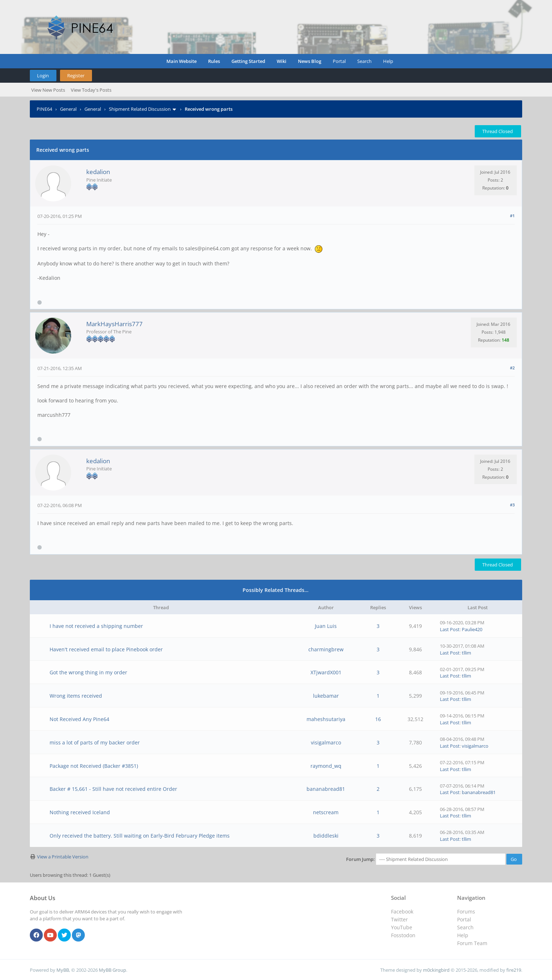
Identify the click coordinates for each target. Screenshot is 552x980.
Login (43, 76)
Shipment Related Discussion (140, 109)
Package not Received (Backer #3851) (94, 766)
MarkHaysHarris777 (114, 324)
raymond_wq (326, 766)
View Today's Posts (91, 90)
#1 (512, 216)
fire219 (514, 970)
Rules (214, 61)
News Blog (310, 61)
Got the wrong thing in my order (88, 672)
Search (364, 61)
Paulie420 (472, 629)
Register (76, 76)
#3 (512, 505)
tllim (466, 653)
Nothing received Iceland (80, 812)
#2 (512, 368)
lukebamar (326, 696)
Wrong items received (76, 696)
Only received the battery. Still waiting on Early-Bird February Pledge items (140, 836)
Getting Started (248, 61)
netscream (326, 812)
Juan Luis (326, 626)
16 (378, 719)
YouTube (402, 927)
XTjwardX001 (326, 672)
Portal (339, 61)
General (68, 109)
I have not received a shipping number (96, 626)
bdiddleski (326, 836)
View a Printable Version (63, 857)
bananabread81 (326, 789)
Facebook (402, 911)
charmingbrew (326, 649)
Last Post (450, 629)
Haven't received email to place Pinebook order (106, 649)
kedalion (98, 172)
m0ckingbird (436, 970)
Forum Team (472, 943)
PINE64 (44, 109)
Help (388, 61)
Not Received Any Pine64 (79, 719)
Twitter (399, 919)
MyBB (63, 970)
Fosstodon (403, 935)
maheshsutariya (326, 719)
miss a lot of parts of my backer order (95, 742)
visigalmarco (326, 742)
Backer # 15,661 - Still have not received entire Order (113, 789)
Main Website (181, 61)
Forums (466, 911)
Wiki (282, 61)
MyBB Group (112, 970)
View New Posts (48, 90)
